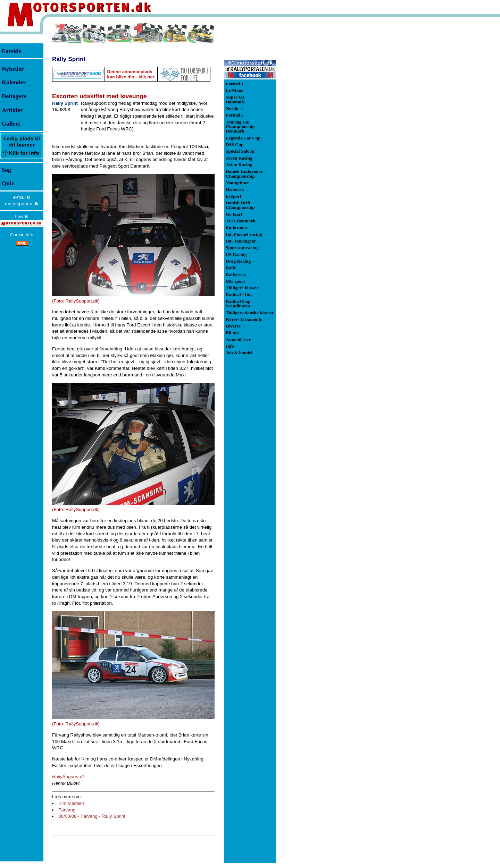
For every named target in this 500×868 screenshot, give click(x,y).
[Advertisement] (312, 126)
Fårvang (67, 810)
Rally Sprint (69, 59)
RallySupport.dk (68, 777)
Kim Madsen (71, 803)
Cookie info (22, 235)
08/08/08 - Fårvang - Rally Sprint (92, 816)
